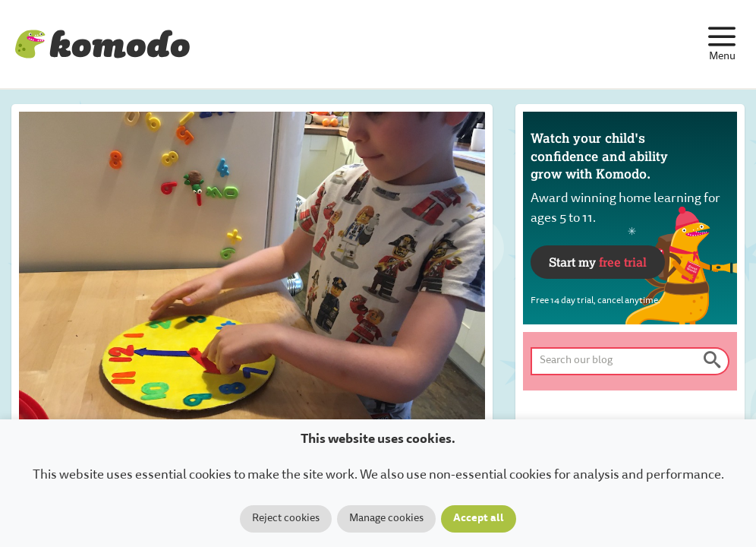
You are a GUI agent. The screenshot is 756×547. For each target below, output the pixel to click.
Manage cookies (386, 519)
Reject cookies (286, 519)
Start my (598, 262)
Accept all (479, 519)
